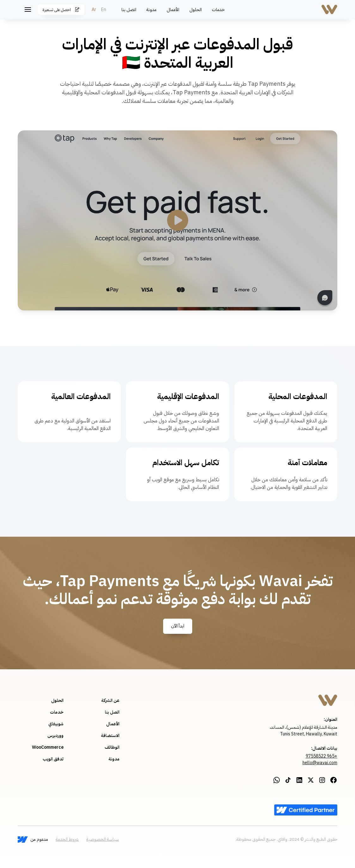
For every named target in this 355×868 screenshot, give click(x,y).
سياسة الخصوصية (103, 839)
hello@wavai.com (320, 763)
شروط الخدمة (67, 839)
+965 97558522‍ (321, 756)
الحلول (196, 10)
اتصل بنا (129, 10)
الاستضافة (110, 736)
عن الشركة (110, 700)
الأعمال (173, 10)
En (104, 10)
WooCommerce (48, 747)
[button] (28, 9)
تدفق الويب (53, 759)
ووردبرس (55, 736)
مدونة (151, 10)
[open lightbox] (177, 220)
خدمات (218, 10)
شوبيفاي (56, 724)
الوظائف (112, 747)
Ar (94, 10)
